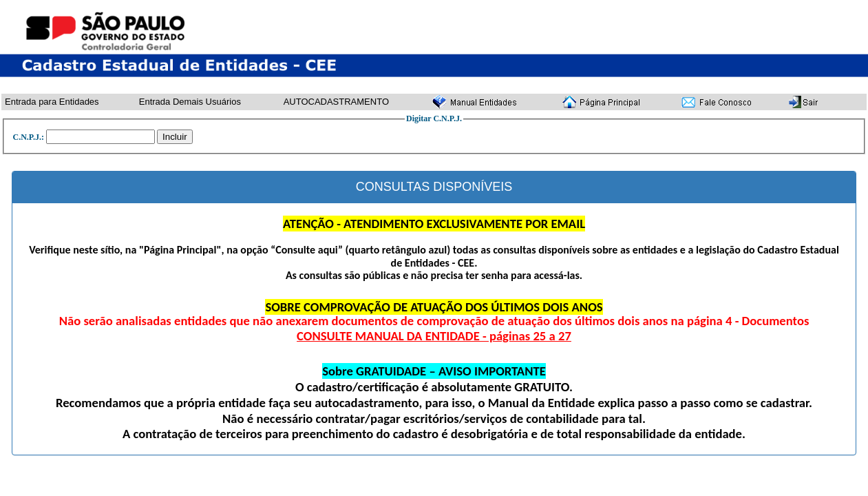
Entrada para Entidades (52, 102)
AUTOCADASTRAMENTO (336, 102)
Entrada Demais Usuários (190, 102)
